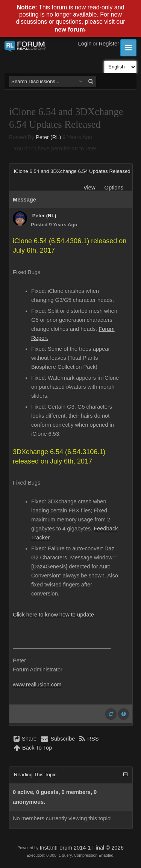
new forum (70, 30)
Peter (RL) (49, 137)
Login (85, 44)
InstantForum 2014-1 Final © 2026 (81, 848)
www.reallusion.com (37, 685)
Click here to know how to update (53, 615)
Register (109, 44)
